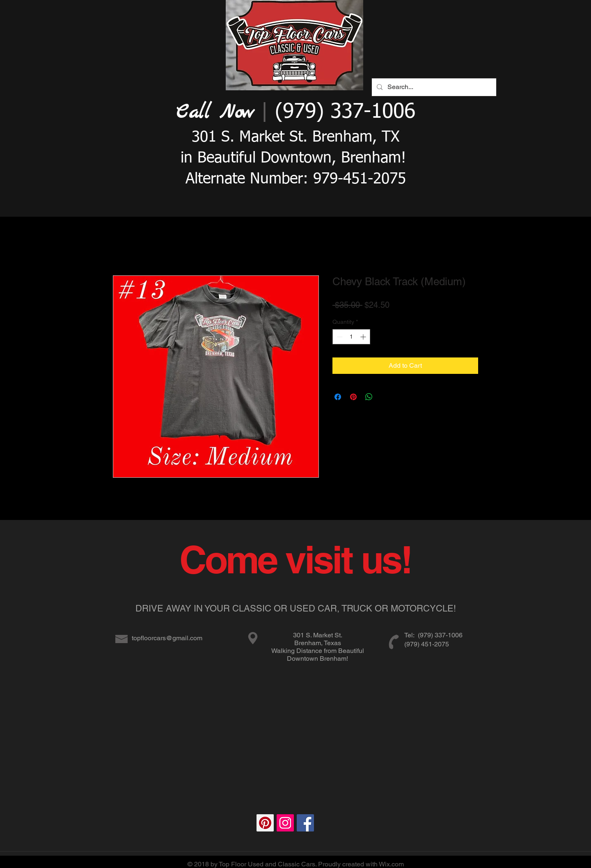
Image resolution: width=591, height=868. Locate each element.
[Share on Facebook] (338, 397)
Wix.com (391, 864)
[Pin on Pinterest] (353, 397)
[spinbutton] (351, 337)
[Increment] (364, 337)
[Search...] (433, 87)
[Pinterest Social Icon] (265, 823)
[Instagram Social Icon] (285, 823)
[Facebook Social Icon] (305, 823)
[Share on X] (385, 397)
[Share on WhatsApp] (369, 397)
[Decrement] (339, 337)
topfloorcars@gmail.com (167, 638)
